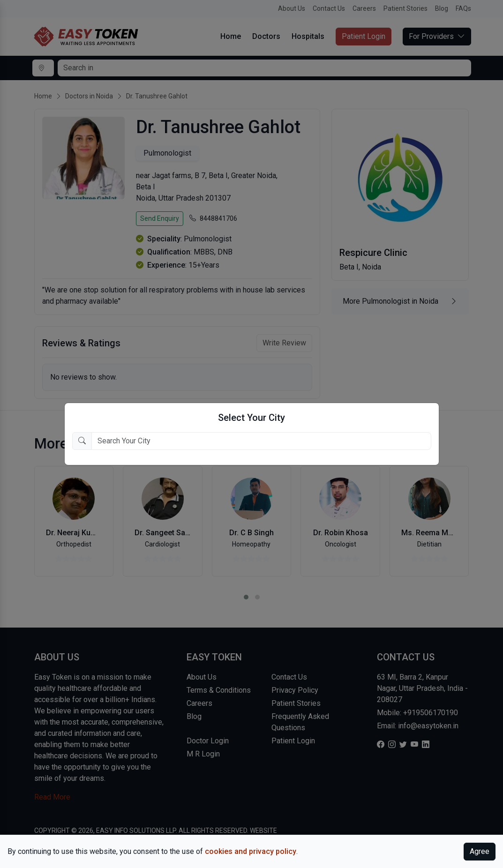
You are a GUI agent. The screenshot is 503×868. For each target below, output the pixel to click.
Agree (480, 851)
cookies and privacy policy (251, 851)
